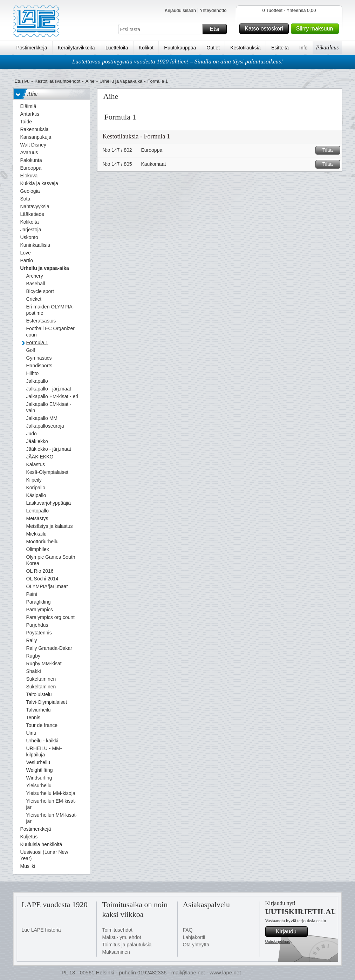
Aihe (90, 81)
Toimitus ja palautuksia (127, 945)
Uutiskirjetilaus (278, 941)
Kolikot (146, 48)
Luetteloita (117, 48)
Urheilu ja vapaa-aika (121, 81)
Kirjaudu (291, 932)
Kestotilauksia (245, 48)
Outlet (213, 48)
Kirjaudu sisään (180, 10)
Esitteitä (280, 48)
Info (303, 48)
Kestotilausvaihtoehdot (57, 81)
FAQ (188, 930)
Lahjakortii (194, 937)
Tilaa (330, 150)
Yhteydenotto (213, 10)
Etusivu (22, 81)
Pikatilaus (327, 47)
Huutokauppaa (180, 48)
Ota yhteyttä (196, 945)
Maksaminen (116, 952)
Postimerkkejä (32, 48)
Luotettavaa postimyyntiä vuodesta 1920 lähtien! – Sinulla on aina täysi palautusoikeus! (178, 62)
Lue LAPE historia (41, 930)
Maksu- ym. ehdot (122, 937)
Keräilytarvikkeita (76, 48)
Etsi (217, 29)
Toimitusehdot (117, 930)
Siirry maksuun (316, 29)
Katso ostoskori (265, 29)
